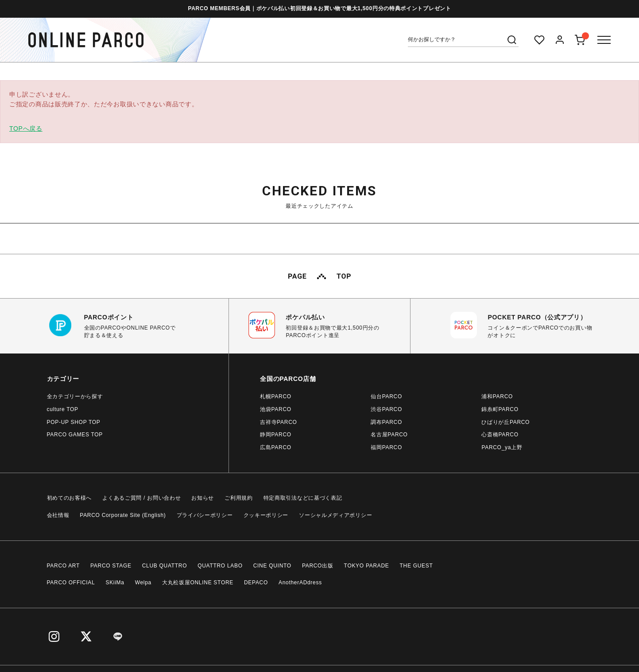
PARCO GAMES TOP (75, 435)
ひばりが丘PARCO (505, 422)
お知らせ (203, 498)
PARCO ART (64, 566)
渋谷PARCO (386, 409)
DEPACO (256, 583)
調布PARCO (386, 422)
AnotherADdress (300, 583)
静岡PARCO (276, 435)
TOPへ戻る (26, 128)
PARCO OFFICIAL (71, 583)
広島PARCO (276, 447)
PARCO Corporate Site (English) (123, 515)
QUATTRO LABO (220, 566)
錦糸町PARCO (500, 409)
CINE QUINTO (272, 566)
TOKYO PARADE (367, 566)
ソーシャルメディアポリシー (335, 515)
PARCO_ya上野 (502, 447)
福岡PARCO (386, 447)
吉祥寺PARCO (278, 422)
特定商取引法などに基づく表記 (303, 498)
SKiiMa (115, 583)
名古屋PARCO (389, 435)
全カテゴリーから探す (75, 396)
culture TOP (63, 409)
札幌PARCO (276, 396)
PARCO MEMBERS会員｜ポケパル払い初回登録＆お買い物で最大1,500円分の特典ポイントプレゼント (319, 8)
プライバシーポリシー (205, 515)
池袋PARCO (276, 409)
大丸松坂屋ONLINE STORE (198, 583)
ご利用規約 (239, 498)
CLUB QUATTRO (165, 566)
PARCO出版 (318, 566)
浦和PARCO (497, 396)
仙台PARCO (386, 396)
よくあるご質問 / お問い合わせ (141, 498)
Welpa (143, 583)
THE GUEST (416, 566)
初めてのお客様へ (70, 498)
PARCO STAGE (111, 566)
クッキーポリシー (266, 515)
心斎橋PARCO (500, 435)
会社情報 (58, 515)
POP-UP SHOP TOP (74, 422)
